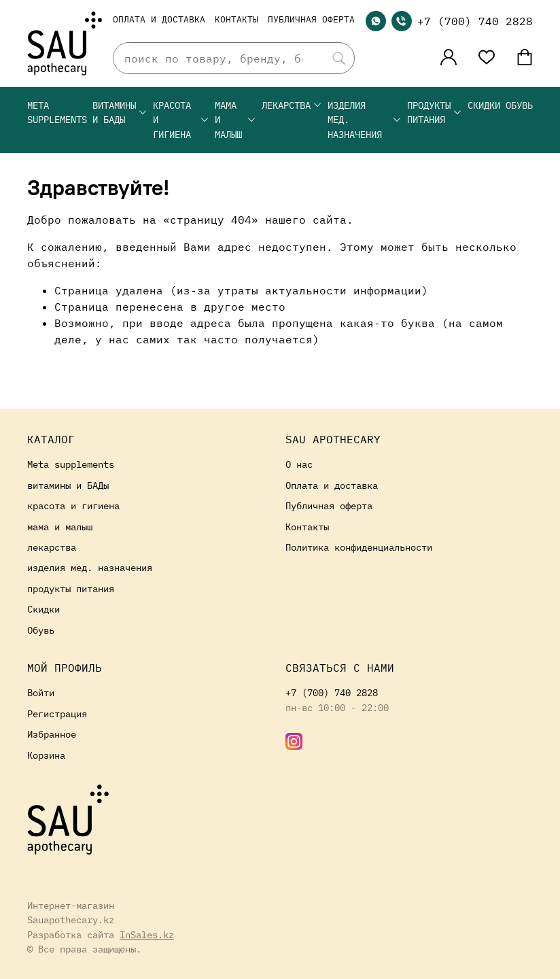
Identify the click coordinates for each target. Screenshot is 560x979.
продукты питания (435, 113)
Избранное (52, 734)
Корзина (46, 755)
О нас (299, 464)
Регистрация (57, 714)
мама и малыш (235, 120)
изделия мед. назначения (365, 120)
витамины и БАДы (120, 113)
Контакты (237, 19)
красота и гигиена (181, 120)
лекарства (292, 105)
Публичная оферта (311, 19)
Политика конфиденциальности (359, 547)
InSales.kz (147, 934)
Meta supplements (57, 113)
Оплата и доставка (159, 19)
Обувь (519, 105)
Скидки (484, 105)
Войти (41, 692)
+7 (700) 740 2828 (475, 21)
